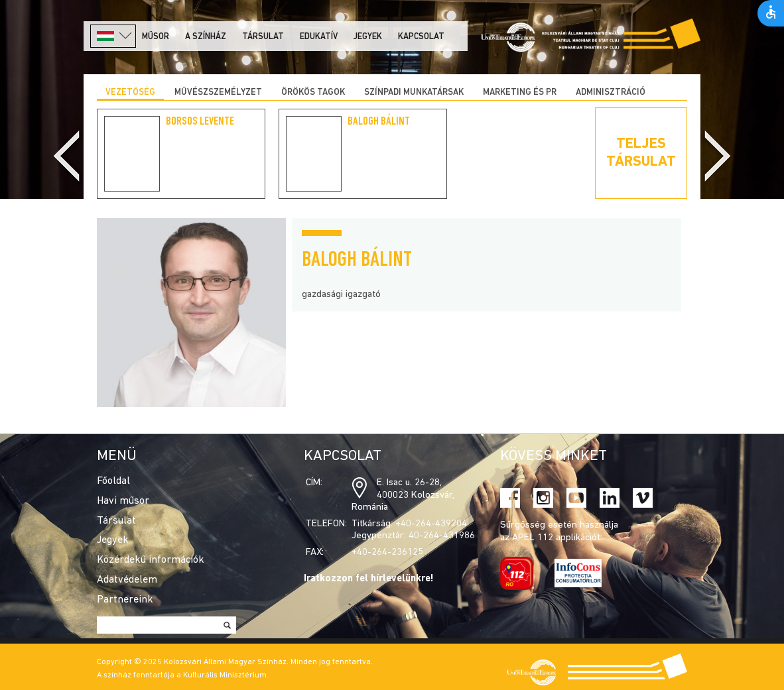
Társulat (263, 37)
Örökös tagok (313, 92)
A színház (206, 37)
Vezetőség (130, 92)
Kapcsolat (421, 37)
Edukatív (319, 37)
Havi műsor (123, 501)
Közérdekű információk (151, 560)
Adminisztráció (611, 92)
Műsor (156, 37)
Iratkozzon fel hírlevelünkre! (369, 579)
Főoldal (113, 481)
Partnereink (125, 600)
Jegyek (368, 37)
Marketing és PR (520, 92)
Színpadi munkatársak (414, 92)
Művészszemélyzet (218, 92)
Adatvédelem (127, 580)
